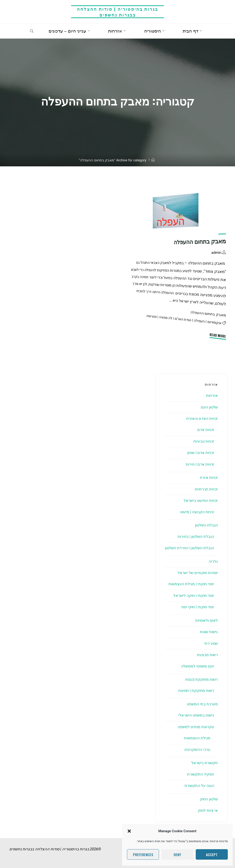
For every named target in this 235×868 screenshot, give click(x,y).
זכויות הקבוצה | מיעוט (197, 512)
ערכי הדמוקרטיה (197, 750)
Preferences (143, 855)
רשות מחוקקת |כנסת (202, 679)
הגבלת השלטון (206, 525)
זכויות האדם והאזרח (202, 419)
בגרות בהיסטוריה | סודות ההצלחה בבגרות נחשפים (117, 12)
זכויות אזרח (209, 478)
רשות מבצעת (207, 655)
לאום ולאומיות (207, 620)
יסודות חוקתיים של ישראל (198, 573)
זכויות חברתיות (206, 489)
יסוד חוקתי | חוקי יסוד (197, 607)
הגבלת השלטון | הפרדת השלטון (190, 548)
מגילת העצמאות (197, 738)
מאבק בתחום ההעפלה (200, 242)
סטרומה (151, 316)
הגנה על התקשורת (199, 786)
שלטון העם (209, 407)
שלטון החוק (209, 799)
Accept (212, 855)
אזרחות (212, 396)
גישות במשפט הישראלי (196, 715)
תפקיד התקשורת (201, 774)
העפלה (199, 321)
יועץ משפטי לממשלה (198, 666)
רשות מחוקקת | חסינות (196, 691)
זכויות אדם (206, 430)
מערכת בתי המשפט (202, 704)
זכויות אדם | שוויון (201, 453)
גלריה (213, 561)
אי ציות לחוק (208, 810)
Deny (177, 855)
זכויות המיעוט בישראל (201, 501)
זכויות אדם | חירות (200, 464)
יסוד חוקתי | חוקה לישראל (194, 596)
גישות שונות (209, 632)
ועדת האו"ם (183, 319)
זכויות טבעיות (204, 441)
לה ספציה (166, 318)
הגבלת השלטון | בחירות (196, 537)
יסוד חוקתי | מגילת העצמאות (191, 584)
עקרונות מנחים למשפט (196, 727)
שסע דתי (211, 643)
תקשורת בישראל (205, 763)
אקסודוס (214, 322)
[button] (129, 831)
